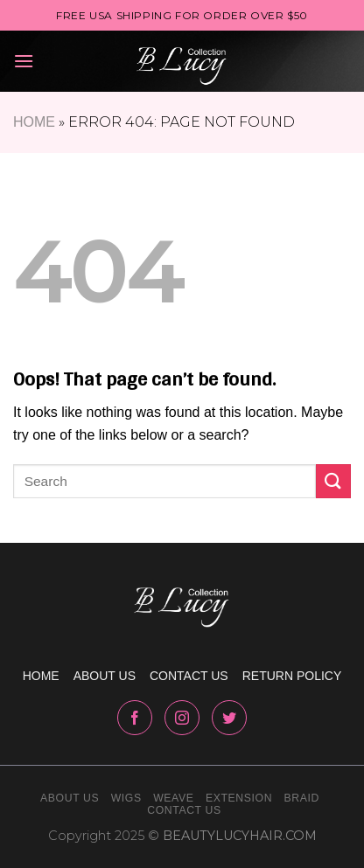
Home (34, 122)
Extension (239, 798)
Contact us (189, 676)
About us (105, 676)
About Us (70, 798)
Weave (173, 798)
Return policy (292, 676)
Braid (302, 798)
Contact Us (184, 810)
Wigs (126, 798)
